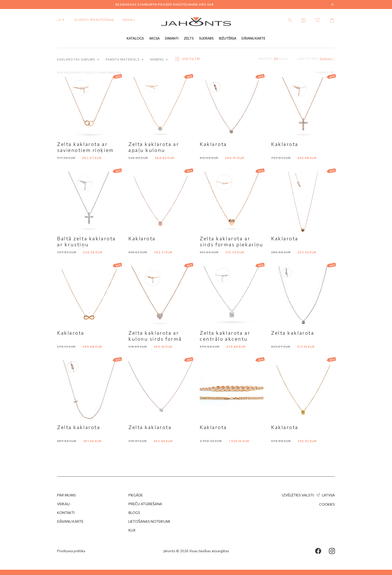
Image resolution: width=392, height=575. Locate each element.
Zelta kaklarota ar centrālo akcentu (225, 336)
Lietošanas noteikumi (149, 521)
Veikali (129, 20)
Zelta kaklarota (293, 333)
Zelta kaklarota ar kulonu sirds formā (155, 336)
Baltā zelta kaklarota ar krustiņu (86, 241)
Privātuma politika (71, 551)
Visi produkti (70, 72)
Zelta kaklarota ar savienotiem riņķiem (85, 147)
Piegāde (136, 495)
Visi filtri (187, 59)
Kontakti (66, 513)
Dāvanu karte (70, 521)
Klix (132, 530)
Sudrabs (206, 38)
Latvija (325, 495)
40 (281, 59)
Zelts (189, 38)
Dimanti (172, 38)
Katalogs (135, 38)
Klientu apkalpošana (94, 20)
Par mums (66, 495)
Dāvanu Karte (253, 38)
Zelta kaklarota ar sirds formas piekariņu (231, 241)
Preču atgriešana (145, 504)
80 (286, 59)
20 (276, 59)
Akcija (154, 38)
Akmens (159, 59)
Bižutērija (228, 38)
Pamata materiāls (124, 59)
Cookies (327, 504)
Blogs (134, 513)
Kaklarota (213, 144)
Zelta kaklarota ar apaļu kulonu (154, 147)
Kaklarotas (110, 72)
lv (62, 20)
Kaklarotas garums (78, 59)
